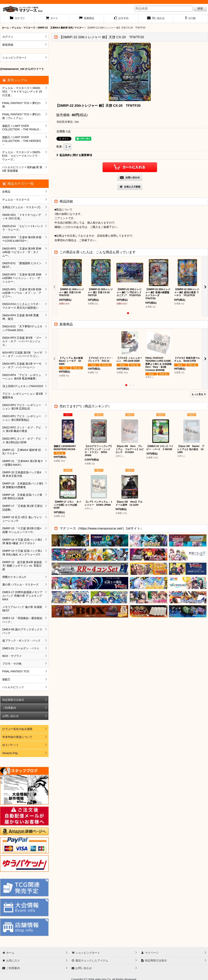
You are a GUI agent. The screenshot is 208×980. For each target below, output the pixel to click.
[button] (190, 19)
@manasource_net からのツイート (22, 69)
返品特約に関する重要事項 (74, 155)
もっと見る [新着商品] (199, 394)
